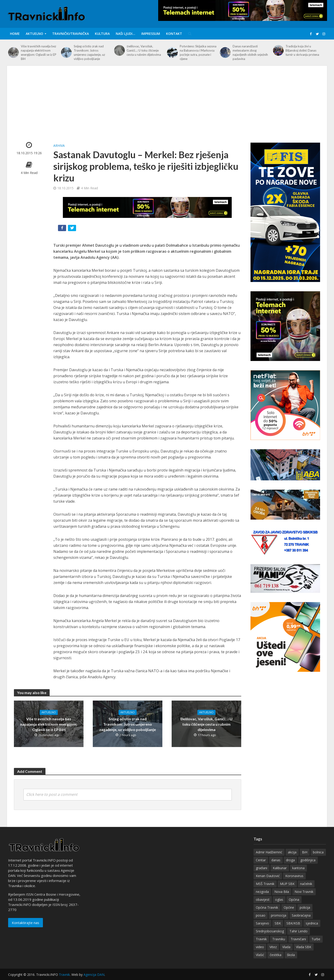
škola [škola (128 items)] (291, 962)
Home (15, 34)
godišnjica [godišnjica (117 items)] (308, 867)
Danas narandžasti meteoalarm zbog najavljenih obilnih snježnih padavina (250, 52)
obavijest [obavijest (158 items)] (263, 906)
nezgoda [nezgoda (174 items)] (262, 898)
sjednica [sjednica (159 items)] (312, 930)
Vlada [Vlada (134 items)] (286, 954)
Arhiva (59, 146)
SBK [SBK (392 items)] (278, 930)
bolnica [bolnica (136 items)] (318, 859)
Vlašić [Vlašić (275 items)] (260, 962)
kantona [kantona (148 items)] (298, 875)
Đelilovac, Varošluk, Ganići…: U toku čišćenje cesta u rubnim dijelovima (144, 50)
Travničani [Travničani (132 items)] (298, 946)
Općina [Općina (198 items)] (294, 906)
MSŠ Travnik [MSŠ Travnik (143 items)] (265, 890)
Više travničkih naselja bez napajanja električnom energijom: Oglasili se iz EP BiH (39, 52)
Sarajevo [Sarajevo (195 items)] (262, 930)
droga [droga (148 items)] (290, 867)
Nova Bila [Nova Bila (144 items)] (282, 898)
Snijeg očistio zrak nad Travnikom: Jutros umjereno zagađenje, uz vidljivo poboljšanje (89, 52)
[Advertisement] (167, 108)
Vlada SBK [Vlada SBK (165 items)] (304, 954)
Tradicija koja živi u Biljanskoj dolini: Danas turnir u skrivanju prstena (302, 50)
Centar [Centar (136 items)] (261, 867)
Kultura (102, 34)
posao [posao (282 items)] (261, 922)
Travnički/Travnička (71, 34)
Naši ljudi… (125, 34)
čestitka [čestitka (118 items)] (276, 962)
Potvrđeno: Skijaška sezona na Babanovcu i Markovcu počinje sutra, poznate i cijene (198, 52)
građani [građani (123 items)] (262, 875)
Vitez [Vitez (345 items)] (273, 954)
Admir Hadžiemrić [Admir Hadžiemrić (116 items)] (269, 859)
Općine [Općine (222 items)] (289, 914)
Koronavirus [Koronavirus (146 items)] (294, 883)
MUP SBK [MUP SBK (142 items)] (287, 890)
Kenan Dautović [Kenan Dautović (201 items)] (268, 883)
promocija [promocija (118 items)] (279, 922)
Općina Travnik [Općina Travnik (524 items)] (267, 914)
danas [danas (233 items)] (276, 867)
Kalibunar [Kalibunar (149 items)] (280, 875)
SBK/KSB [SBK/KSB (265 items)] (293, 930)
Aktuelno (34, 34)
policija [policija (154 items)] (305, 914)
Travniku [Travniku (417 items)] (279, 946)
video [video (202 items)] (260, 954)
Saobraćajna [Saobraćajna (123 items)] (301, 922)
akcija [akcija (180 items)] (292, 859)
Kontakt (174, 34)
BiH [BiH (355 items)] (305, 859)
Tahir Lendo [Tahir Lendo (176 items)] (299, 938)
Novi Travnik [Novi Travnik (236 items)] (304, 898)
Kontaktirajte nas (26, 929)
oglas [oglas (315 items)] (279, 906)
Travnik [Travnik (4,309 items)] (261, 946)
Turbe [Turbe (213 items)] (316, 946)
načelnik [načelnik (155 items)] (306, 890)
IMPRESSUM (151, 34)
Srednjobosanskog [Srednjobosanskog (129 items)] (270, 938)
